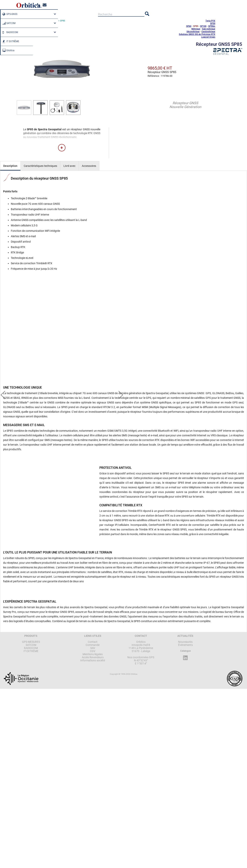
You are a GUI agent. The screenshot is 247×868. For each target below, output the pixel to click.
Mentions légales (93, 654)
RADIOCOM (9, 32)
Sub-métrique (209, 29)
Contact (93, 642)
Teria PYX (210, 21)
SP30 (213, 23)
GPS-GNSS (9, 14)
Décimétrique (193, 32)
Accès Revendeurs (93, 657)
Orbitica (8, 50)
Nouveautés (185, 642)
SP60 (189, 26)
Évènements (185, 645)
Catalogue (185, 651)
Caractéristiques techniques (40, 166)
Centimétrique (208, 32)
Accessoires (89, 166)
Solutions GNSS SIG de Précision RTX (197, 34)
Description (10, 166)
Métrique (196, 29)
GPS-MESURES (31, 642)
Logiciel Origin (208, 37)
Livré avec (69, 166)
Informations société (93, 660)
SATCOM (8, 23)
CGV (93, 651)
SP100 (203, 26)
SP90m (212, 26)
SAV (93, 648)
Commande (93, 645)
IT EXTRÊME (10, 41)
